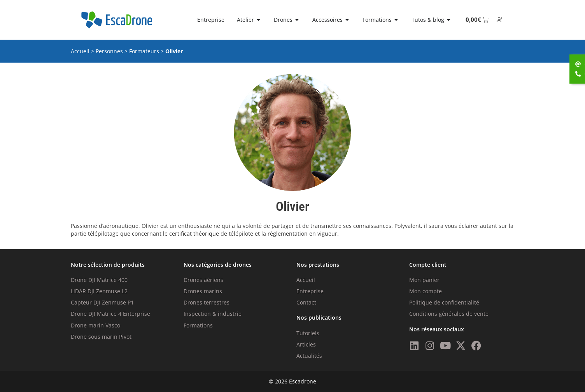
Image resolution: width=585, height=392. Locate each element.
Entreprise (310, 291)
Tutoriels (308, 333)
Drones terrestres (207, 302)
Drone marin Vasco (95, 325)
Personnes (109, 51)
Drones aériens (203, 280)
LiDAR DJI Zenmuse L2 (99, 291)
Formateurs (144, 51)
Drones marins (203, 291)
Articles (306, 344)
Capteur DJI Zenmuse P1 (102, 302)
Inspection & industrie (213, 314)
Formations (198, 325)
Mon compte (426, 291)
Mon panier (424, 280)
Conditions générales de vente (449, 314)
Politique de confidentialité (444, 302)
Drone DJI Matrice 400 (99, 280)
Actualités (309, 356)
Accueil (80, 51)
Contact (306, 302)
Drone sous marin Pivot (101, 337)
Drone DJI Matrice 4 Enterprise (110, 314)
